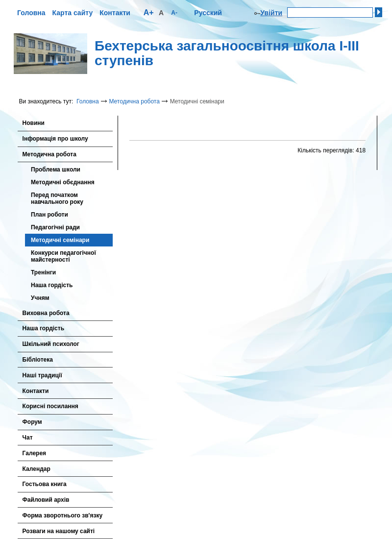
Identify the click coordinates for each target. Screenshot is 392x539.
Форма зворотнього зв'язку (63, 515)
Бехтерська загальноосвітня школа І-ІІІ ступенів (227, 53)
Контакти (115, 13)
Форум (32, 422)
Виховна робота (46, 313)
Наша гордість (52, 285)
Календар (37, 469)
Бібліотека (38, 360)
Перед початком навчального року (57, 198)
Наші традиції (42, 375)
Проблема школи (56, 170)
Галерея (34, 453)
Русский (208, 13)
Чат (28, 438)
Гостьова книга (45, 484)
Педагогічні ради (55, 227)
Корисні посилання (50, 406)
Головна (31, 13)
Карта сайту (73, 13)
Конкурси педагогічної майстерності (63, 256)
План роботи (49, 215)
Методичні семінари (60, 240)
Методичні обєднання (63, 182)
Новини (34, 123)
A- (174, 13)
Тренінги (43, 272)
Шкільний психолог (51, 344)
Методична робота (134, 101)
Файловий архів (46, 500)
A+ (149, 12)
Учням (40, 298)
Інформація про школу (55, 139)
